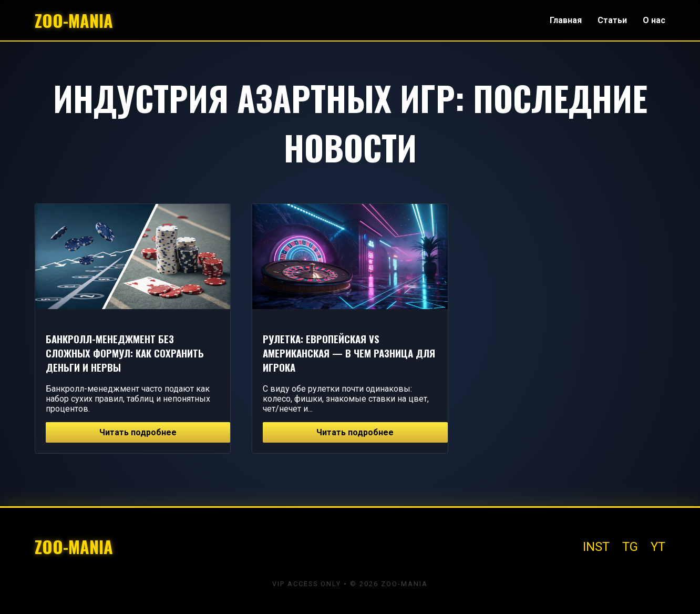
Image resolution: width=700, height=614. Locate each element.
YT (658, 547)
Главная (566, 20)
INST (596, 547)
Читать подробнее (138, 432)
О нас (654, 20)
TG (630, 547)
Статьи (612, 20)
